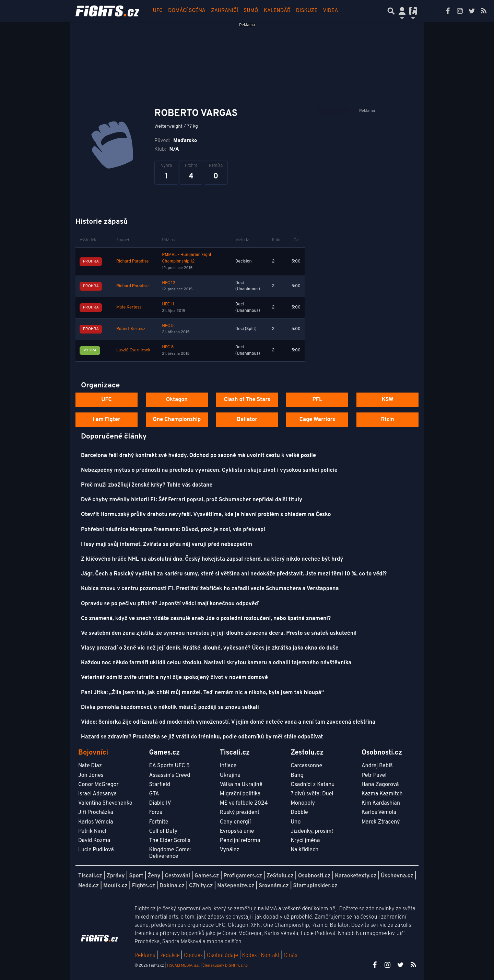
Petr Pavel (374, 775)
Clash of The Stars (247, 400)
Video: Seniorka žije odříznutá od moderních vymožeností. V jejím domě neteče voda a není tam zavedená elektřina (228, 722)
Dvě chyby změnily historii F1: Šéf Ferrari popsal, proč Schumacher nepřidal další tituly (192, 500)
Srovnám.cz (274, 886)
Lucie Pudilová (96, 850)
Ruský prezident (240, 813)
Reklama (145, 956)
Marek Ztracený (381, 822)
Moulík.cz (115, 886)
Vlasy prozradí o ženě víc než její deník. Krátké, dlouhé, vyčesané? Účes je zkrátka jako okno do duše (210, 648)
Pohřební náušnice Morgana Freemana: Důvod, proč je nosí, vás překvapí (173, 530)
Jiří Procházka (96, 813)
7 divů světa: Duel (312, 794)
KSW (388, 400)
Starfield (159, 785)
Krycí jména (305, 841)
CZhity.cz (201, 886)
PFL (317, 400)
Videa (331, 11)
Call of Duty (163, 831)
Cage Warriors (317, 420)
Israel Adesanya (97, 794)
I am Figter (107, 420)
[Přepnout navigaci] (402, 11)
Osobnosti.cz (314, 876)
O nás (291, 956)
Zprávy (116, 876)
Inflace (228, 766)
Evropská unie (237, 831)
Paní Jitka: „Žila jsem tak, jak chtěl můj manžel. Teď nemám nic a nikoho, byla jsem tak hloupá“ (202, 693)
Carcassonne (306, 766)
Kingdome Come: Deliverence (170, 853)
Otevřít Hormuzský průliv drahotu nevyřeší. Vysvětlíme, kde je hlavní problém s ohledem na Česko (206, 515)
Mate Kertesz (129, 307)
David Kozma (94, 841)
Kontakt (271, 956)
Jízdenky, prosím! (312, 831)
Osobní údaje (222, 956)
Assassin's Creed (169, 775)
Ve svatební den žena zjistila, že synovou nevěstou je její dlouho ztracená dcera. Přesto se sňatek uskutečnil (219, 633)
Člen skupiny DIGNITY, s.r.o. (225, 966)
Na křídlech (304, 850)
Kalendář (277, 11)
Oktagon (177, 400)
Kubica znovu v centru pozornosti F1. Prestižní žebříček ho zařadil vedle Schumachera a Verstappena (210, 589)
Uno (296, 822)
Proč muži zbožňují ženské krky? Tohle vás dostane (147, 485)
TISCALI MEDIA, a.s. (183, 966)
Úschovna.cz (397, 876)
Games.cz (207, 876)
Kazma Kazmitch (382, 794)
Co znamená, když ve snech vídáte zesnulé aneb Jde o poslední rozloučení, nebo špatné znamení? (206, 619)
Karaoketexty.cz (356, 876)
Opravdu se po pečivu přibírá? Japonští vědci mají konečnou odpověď (170, 604)
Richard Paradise (133, 261)
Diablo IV (160, 803)
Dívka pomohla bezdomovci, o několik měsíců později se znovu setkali (170, 708)
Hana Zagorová (380, 785)
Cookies (193, 956)
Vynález (230, 850)
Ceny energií (235, 822)
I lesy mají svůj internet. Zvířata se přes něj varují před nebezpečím (167, 545)
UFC (158, 11)
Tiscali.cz (90, 876)
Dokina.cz (172, 886)
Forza (156, 813)
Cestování (177, 876)
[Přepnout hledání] (391, 11)
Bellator (247, 420)
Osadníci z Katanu (313, 785)
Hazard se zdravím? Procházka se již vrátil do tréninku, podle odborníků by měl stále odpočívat (202, 737)
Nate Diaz (90, 766)
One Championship (177, 420)
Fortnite (158, 822)
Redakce (169, 956)
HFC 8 (168, 326)
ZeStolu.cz (280, 876)
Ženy (154, 876)
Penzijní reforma (240, 841)
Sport (136, 876)
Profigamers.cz (243, 876)
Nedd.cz (89, 886)
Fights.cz (144, 886)
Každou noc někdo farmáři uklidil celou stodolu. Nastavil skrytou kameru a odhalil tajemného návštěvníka (216, 663)
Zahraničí (225, 11)
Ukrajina (230, 775)
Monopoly (303, 803)
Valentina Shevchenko (105, 803)
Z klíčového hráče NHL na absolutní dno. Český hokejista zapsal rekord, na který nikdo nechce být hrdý (212, 559)
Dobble (299, 813)
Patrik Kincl (92, 831)
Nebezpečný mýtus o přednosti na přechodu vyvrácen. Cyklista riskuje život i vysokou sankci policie (209, 470)
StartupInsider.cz (315, 886)
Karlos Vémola (96, 822)
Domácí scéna (187, 11)
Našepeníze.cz (236, 886)
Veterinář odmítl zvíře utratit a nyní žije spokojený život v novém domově (174, 678)
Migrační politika (240, 794)
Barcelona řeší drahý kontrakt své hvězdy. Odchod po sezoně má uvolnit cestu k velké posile (198, 456)
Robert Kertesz (131, 329)
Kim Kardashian (381, 803)
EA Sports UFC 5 (169, 766)
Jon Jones (91, 775)
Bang (297, 775)
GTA (154, 794)
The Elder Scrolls (169, 841)
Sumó (251, 11)
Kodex (250, 956)
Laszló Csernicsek (133, 350)
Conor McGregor (98, 785)
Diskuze (307, 11)
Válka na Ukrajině (241, 785)
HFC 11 (168, 304)
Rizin (387, 420)
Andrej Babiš (377, 766)
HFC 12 (169, 283)
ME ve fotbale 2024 (244, 803)
